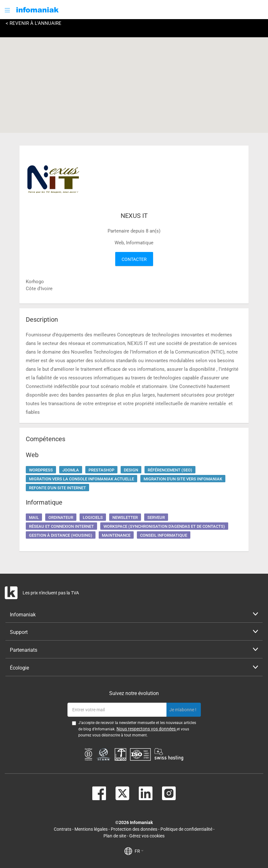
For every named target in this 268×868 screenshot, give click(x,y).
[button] (8, 10)
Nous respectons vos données (147, 729)
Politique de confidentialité (186, 829)
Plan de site (115, 836)
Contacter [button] (134, 259)
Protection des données (134, 829)
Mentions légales (91, 829)
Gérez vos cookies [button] (147, 836)
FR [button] (139, 851)
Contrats (63, 829)
